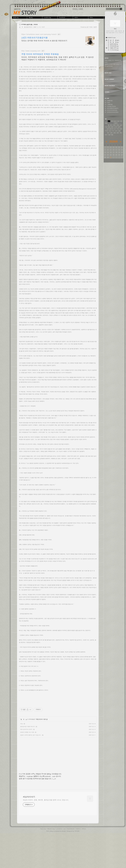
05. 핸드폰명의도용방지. (112, 108)
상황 (115, 133)
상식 (116, 131)
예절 (106, 123)
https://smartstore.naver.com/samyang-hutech (39, 34)
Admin (81, 18)
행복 (109, 121)
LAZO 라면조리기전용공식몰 (35, 38)
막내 (118, 129)
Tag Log (43, 862)
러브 (113, 131)
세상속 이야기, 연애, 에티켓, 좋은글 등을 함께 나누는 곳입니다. (46, 833)
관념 (118, 125)
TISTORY (77, 864)
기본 (106, 127)
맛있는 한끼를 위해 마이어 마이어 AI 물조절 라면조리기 (44, 41)
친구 (115, 129)
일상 (115, 121)
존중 (112, 127)
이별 (109, 135)
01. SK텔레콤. (109, 101)
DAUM (64, 864)
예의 (121, 129)
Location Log (61, 862)
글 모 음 (24, 752)
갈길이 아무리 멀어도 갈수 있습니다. (31, 768)
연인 (106, 135)
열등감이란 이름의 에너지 (27, 759)
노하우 (116, 127)
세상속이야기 (25, 13)
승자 (108, 129)
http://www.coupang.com (31, 51)
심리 (106, 121)
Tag (35, 18)
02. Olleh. (108, 103)
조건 (108, 133)
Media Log (51, 862)
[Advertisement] (58, 82)
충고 (111, 125)
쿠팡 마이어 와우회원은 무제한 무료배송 (40, 54)
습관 (121, 125)
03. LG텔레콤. (109, 104)
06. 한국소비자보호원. (111, 110)
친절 (119, 131)
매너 (121, 133)
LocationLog (50, 18)
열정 (118, 133)
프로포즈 (111, 123)
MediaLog (20, 18)
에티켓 (111, 129)
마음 (112, 135)
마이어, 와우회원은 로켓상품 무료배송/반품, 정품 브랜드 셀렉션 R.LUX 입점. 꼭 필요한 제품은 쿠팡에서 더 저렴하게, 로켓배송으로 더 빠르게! (57, 58)
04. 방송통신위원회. (111, 106)
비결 (118, 121)
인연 (121, 121)
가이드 (107, 131)
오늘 (21, 757)
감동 (111, 133)
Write (96, 18)
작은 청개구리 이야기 (26, 762)
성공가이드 (32, 752)
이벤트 (116, 123)
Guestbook (66, 18)
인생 (112, 121)
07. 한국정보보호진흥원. (112, 112)
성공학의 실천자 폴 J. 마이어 (29, 25)
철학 (119, 127)
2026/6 (113, 142)
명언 (115, 125)
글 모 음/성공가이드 (26, 27)
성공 (109, 127)
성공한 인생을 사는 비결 (27, 765)
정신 (110, 131)
